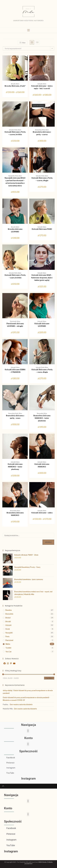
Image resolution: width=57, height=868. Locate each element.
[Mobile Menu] (28, 30)
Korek (8, 629)
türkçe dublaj (7, 690)
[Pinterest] (11, 663)
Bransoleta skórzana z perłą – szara (15, 417)
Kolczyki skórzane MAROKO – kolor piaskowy (15, 467)
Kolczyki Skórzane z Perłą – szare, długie (42, 371)
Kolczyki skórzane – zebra (42, 513)
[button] (28, 731)
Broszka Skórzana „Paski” (15, 86)
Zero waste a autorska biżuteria (21, 704)
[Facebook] (5, 663)
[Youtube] (14, 663)
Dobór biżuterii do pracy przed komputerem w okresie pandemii (26, 697)
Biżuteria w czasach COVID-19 (14, 700)
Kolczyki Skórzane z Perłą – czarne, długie (42, 179)
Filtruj (49, 678)
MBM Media (42, 862)
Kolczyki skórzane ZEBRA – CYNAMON (15, 371)
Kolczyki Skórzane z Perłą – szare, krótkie (15, 276)
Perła (16, 130)
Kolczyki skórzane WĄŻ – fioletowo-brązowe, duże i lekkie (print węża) (42, 278)
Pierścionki (13, 321)
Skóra (18, 84)
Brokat (8, 618)
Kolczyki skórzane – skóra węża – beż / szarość (42, 87)
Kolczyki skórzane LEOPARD (42, 325)
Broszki (13, 84)
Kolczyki (40, 84)
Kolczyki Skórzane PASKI (42, 229)
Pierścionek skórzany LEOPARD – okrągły (15, 325)
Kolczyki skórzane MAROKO (42, 465)
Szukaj (48, 542)
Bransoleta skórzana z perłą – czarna (42, 133)
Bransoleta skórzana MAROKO (15, 514)
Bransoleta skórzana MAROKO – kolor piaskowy (42, 418)
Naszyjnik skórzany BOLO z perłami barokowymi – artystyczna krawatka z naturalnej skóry (15, 182)
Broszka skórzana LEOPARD (15, 230)
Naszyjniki (11, 176)
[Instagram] (8, 663)
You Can (8, 652)
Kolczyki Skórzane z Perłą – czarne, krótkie (15, 133)
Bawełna (9, 610)
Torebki (8, 648)
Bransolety (38, 130)
